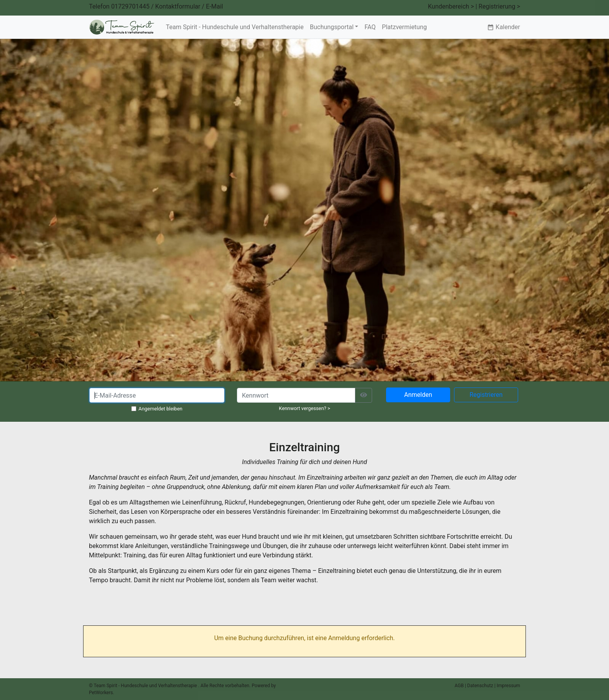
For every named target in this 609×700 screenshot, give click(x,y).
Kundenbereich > (451, 6)
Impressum (508, 686)
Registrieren (486, 395)
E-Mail (214, 6)
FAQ (370, 27)
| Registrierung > (498, 6)
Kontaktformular (178, 6)
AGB (459, 686)
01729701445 (130, 6)
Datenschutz (480, 686)
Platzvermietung (404, 27)
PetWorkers (101, 693)
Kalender (504, 27)
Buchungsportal (332, 27)
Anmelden (418, 395)
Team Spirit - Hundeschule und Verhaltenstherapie (235, 27)
